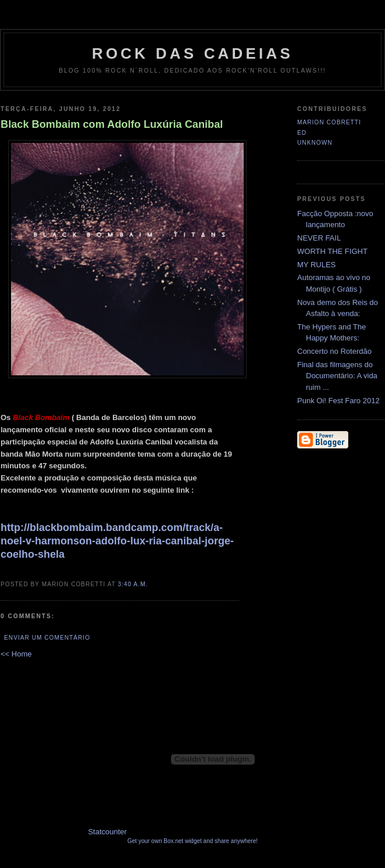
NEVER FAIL (319, 238)
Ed (302, 133)
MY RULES (316, 265)
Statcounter (107, 832)
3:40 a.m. (133, 584)
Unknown (315, 143)
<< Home (16, 654)
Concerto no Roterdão (334, 351)
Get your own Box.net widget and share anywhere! (192, 841)
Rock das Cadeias (192, 53)
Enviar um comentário (47, 638)
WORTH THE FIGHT (332, 251)
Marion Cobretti (329, 122)
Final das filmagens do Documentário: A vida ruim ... (337, 376)
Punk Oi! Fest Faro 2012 (338, 401)
